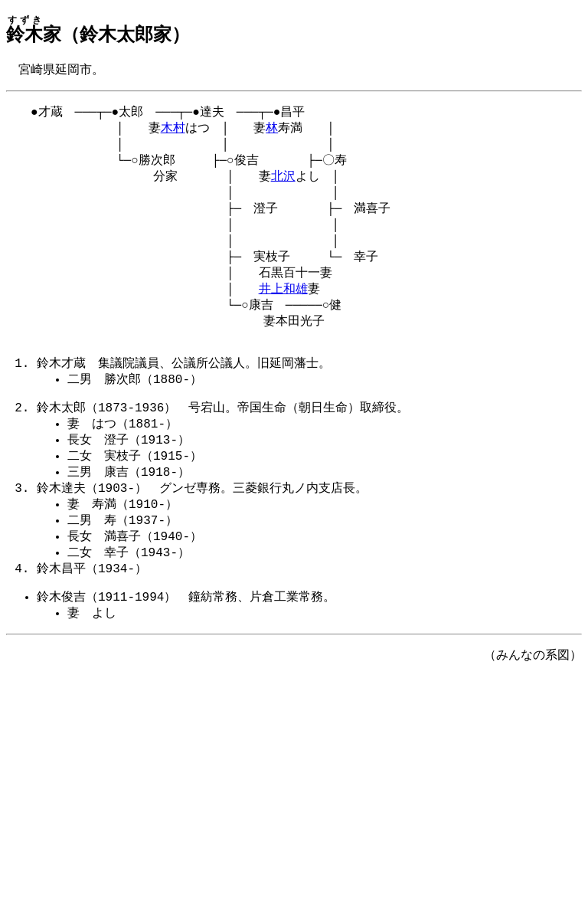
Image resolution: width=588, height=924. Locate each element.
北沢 (283, 185)
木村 (173, 132)
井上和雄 (283, 308)
